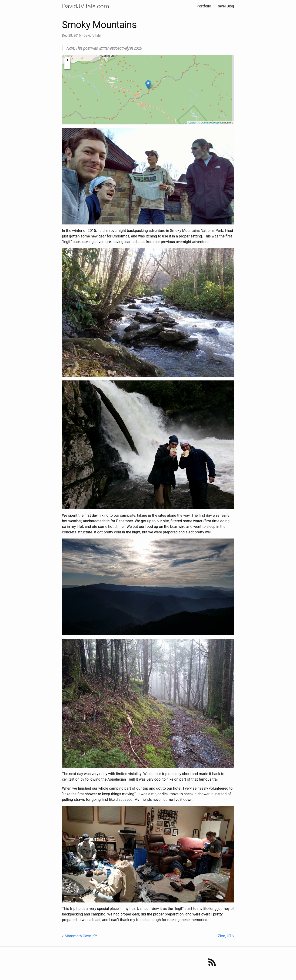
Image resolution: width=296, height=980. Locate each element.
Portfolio (204, 6)
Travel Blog (225, 6)
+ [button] (68, 60)
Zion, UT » (226, 936)
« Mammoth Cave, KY (80, 936)
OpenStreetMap (210, 123)
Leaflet (192, 123)
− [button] (68, 66)
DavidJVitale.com (86, 6)
